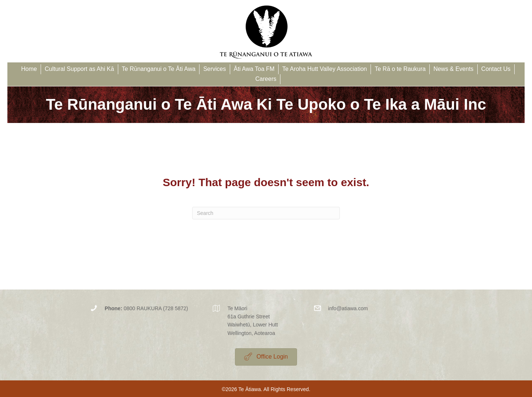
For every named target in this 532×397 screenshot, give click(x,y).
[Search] (266, 213)
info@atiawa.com (348, 308)
